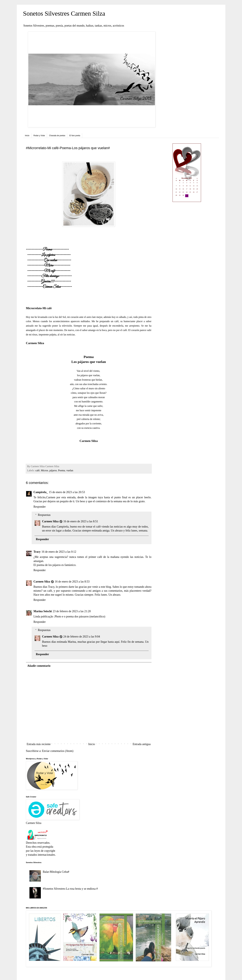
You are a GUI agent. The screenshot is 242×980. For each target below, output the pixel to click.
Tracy (37, 552)
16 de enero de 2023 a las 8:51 (81, 521)
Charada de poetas (57, 136)
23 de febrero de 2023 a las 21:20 (72, 611)
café (37, 470)
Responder (40, 507)
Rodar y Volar (39, 136)
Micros (44, 470)
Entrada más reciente (39, 744)
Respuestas (44, 515)
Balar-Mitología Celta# (56, 872)
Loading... (187, 173)
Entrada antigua (142, 744)
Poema (62, 470)
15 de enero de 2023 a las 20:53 (67, 492)
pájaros (53, 470)
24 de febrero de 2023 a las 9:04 (82, 637)
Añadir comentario (39, 666)
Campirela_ (41, 492)
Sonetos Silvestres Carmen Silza (64, 14)
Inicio (27, 136)
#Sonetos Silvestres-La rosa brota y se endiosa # (70, 889)
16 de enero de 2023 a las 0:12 (59, 552)
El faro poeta (75, 136)
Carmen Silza (50, 521)
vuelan (70, 470)
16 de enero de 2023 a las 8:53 (72, 582)
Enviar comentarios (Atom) (58, 751)
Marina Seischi (43, 611)
